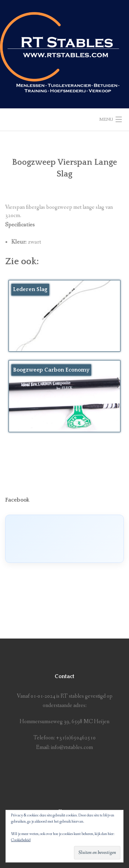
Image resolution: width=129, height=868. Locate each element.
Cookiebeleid (21, 840)
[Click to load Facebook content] (64, 539)
